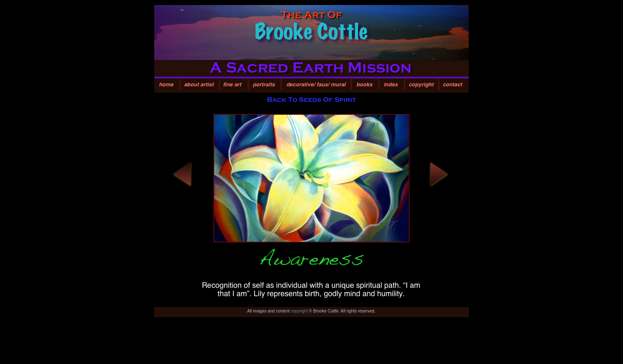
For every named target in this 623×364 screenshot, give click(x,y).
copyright (300, 311)
